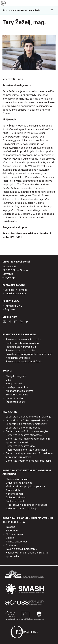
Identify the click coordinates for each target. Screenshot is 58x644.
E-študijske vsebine (17, 395)
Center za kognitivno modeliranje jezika (29, 461)
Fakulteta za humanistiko (20, 350)
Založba (10, 527)
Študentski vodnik (16, 402)
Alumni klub (13, 490)
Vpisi (8, 380)
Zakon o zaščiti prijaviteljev (21, 549)
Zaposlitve (12, 531)
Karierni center (14, 398)
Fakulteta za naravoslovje (21, 347)
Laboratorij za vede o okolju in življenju (29, 417)
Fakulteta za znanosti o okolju (23, 339)
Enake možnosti (15, 501)
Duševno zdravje (16, 497)
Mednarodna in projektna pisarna (25, 486)
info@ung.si (9, 278)
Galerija (10, 538)
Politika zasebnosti (17, 542)
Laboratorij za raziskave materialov (26, 424)
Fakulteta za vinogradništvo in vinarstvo (29, 354)
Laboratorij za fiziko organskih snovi (27, 420)
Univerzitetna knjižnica (19, 483)
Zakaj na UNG (14, 383)
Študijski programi (16, 376)
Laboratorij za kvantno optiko (23, 428)
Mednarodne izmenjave (19, 391)
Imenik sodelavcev (16, 293)
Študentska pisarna (17, 479)
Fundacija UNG (14, 306)
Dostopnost (13, 545)
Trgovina (10, 309)
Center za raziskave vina (20, 446)
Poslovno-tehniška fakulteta (22, 343)
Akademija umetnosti (18, 358)
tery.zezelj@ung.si (13, 79)
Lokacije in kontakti (16, 290)
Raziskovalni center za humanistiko (22, 10)
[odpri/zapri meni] (52, 3)
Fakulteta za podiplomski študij (24, 361)
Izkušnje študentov (17, 387)
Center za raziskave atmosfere (24, 435)
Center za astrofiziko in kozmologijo (27, 431)
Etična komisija (14, 534)
